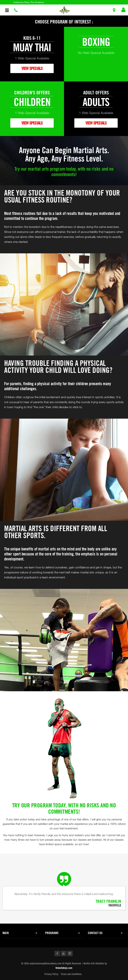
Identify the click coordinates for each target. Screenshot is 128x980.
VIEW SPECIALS (32, 68)
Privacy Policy (51, 974)
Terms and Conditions (71, 974)
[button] (64, 10)
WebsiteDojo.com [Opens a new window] (64, 968)
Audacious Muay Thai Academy (29, 2)
